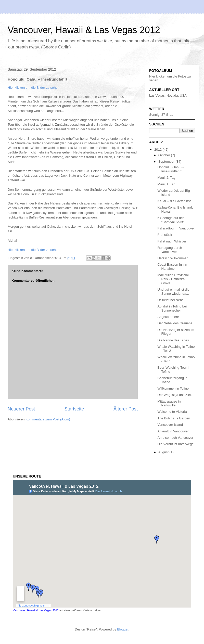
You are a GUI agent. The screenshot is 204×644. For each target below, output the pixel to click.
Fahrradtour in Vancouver (176, 228)
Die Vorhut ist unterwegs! (176, 444)
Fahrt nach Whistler (172, 241)
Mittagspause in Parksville (169, 403)
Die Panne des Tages (173, 340)
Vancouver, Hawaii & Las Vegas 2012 (84, 30)
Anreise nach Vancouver (175, 438)
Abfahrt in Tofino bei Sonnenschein (172, 308)
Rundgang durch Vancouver (170, 250)
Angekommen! (168, 317)
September (167, 162)
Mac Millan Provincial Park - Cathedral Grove (173, 279)
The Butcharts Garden (174, 418)
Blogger (123, 629)
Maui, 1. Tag (166, 184)
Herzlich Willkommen (173, 258)
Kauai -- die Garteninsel (175, 201)
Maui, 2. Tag (166, 178)
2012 (158, 150)
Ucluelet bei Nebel (171, 300)
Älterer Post (126, 409)
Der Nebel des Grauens (175, 323)
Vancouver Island (170, 425)
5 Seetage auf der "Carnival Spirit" (171, 220)
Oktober (165, 155)
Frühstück (165, 235)
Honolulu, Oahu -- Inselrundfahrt (170, 169)
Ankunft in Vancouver (173, 431)
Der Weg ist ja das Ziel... (175, 395)
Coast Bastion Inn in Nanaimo (172, 267)
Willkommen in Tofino (173, 388)
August (164, 452)
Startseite (74, 409)
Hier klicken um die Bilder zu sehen (34, 88)
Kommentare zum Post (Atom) (48, 419)
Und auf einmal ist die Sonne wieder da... (173, 292)
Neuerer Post (21, 409)
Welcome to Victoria (172, 412)
